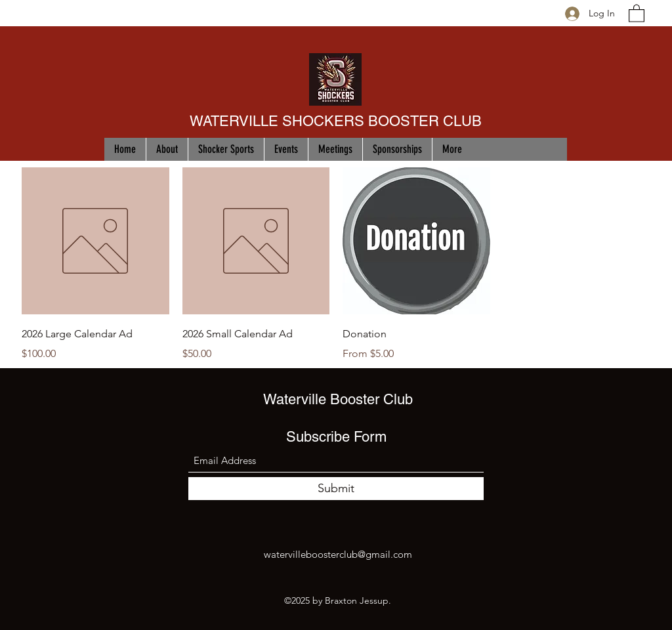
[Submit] (336, 489)
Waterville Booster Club (338, 399)
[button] (637, 13)
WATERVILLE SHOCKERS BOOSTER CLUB (336, 121)
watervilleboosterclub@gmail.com (338, 554)
